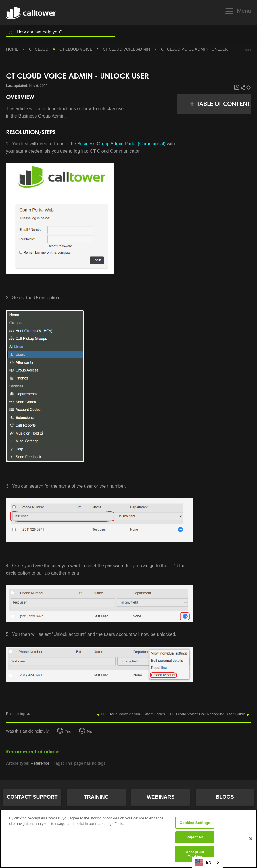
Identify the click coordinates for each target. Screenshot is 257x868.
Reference (40, 763)
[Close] (251, 839)
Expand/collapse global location (248, 47)
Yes (68, 731)
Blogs (225, 797)
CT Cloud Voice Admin (127, 49)
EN (203, 863)
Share (243, 88)
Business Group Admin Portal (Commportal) (121, 144)
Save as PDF (236, 88)
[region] (128, 839)
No (90, 731)
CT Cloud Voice (76, 49)
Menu (244, 11)
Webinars (161, 797)
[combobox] (207, 862)
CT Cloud (39, 49)
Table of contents (222, 104)
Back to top (16, 714)
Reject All (195, 837)
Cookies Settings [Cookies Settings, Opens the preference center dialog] (195, 823)
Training (96, 797)
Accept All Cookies (195, 854)
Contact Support (32, 797)
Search (11, 33)
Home (12, 49)
